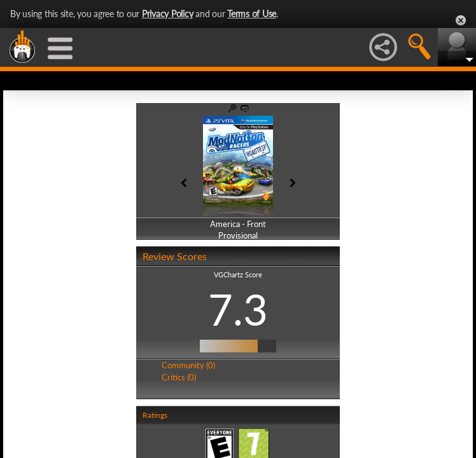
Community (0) (188, 365)
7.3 (238, 309)
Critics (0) (179, 377)
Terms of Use (252, 14)
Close (461, 20)
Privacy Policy (168, 14)
